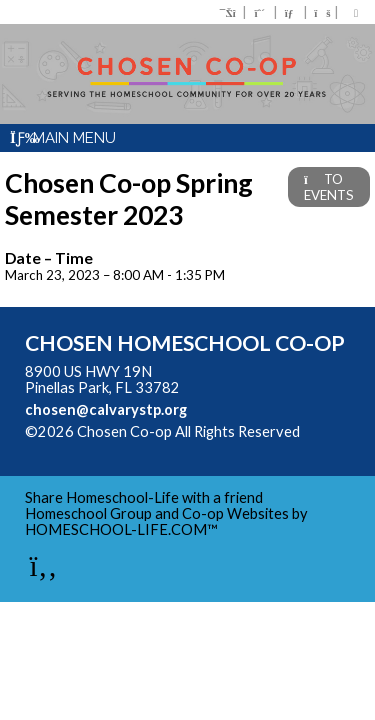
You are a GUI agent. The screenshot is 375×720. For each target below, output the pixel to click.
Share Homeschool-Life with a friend (144, 497)
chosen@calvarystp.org (106, 409)
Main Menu (63, 138)
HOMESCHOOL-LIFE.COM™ (121, 529)
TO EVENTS (329, 187)
